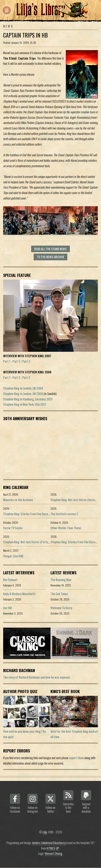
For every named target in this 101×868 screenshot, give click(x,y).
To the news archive (50, 257)
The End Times (59, 594)
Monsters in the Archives (18, 500)
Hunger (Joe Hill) (13, 556)
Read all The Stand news (50, 249)
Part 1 (7, 361)
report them (76, 758)
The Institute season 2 (64, 514)
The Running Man (61, 580)
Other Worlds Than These (66, 528)
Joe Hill (7, 608)
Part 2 (16, 361)
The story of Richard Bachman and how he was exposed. (37, 677)
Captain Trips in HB (25, 35)
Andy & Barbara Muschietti (19, 594)
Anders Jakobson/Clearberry (49, 843)
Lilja (45, 832)
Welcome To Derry (61, 608)
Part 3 (26, 361)
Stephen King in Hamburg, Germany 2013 (28, 399)
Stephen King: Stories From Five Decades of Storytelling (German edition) (47, 514)
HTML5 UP (53, 848)
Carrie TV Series (13, 528)
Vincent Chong (53, 853)
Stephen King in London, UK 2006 (23, 388)
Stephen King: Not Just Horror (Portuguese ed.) (32, 542)
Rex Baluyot (10, 580)
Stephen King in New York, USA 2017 (25, 404)
